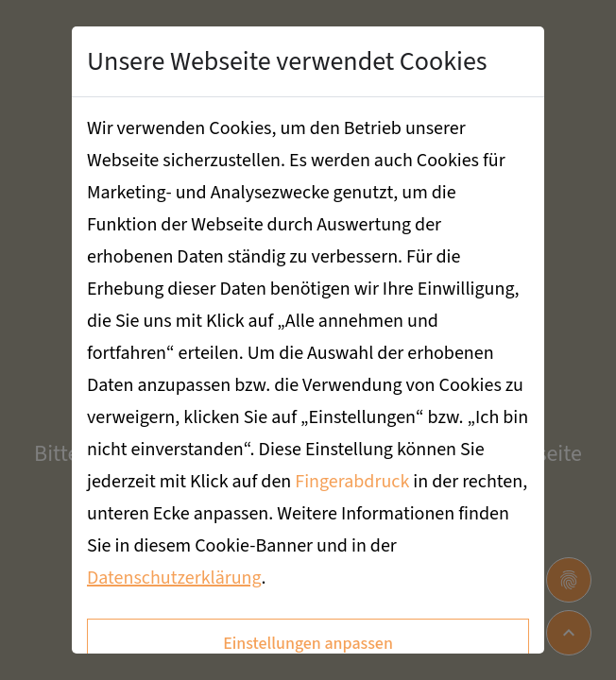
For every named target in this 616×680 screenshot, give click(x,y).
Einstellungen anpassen (308, 644)
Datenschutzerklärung (174, 578)
